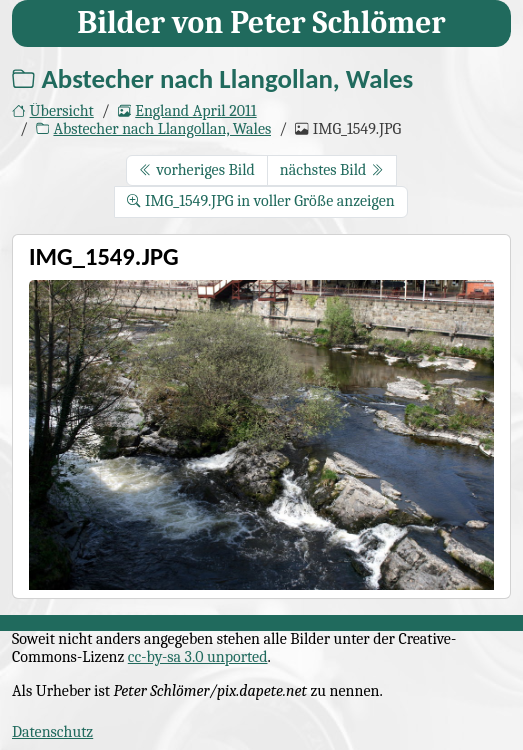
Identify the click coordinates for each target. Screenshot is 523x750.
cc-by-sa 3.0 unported (198, 657)
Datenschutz (52, 732)
